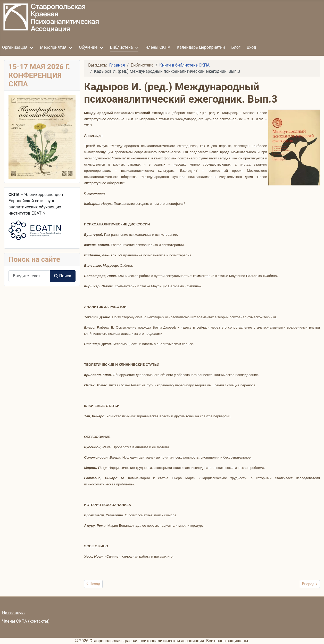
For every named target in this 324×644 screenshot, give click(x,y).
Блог (236, 47)
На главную (13, 613)
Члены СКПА (158, 47)
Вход (251, 47)
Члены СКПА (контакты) (26, 621)
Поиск (63, 276)
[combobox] (29, 276)
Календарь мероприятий (201, 47)
